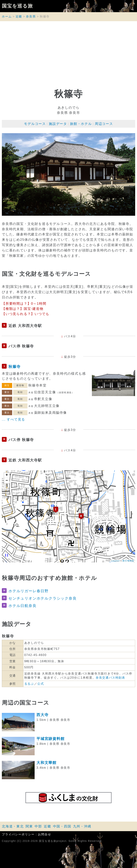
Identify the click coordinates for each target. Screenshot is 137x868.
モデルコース (35, 124)
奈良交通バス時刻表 (110, 678)
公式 (41, 684)
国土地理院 (128, 561)
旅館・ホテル (81, 124)
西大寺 (42, 715)
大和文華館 (46, 763)
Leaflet (116, 561)
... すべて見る (13, 419)
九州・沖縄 (82, 826)
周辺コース (104, 124)
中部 (38, 826)
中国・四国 (62, 826)
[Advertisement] (68, 56)
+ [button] (7, 475)
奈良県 (31, 16)
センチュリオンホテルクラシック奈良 (43, 598)
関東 (29, 826)
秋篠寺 (14, 367)
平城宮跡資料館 (51, 739)
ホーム (7, 16)
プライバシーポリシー (18, 834)
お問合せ (44, 834)
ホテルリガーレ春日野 (29, 591)
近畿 (19, 16)
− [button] (7, 481)
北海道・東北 (13, 826)
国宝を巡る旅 (17, 6)
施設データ (58, 124)
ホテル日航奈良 (23, 606)
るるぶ (29, 684)
